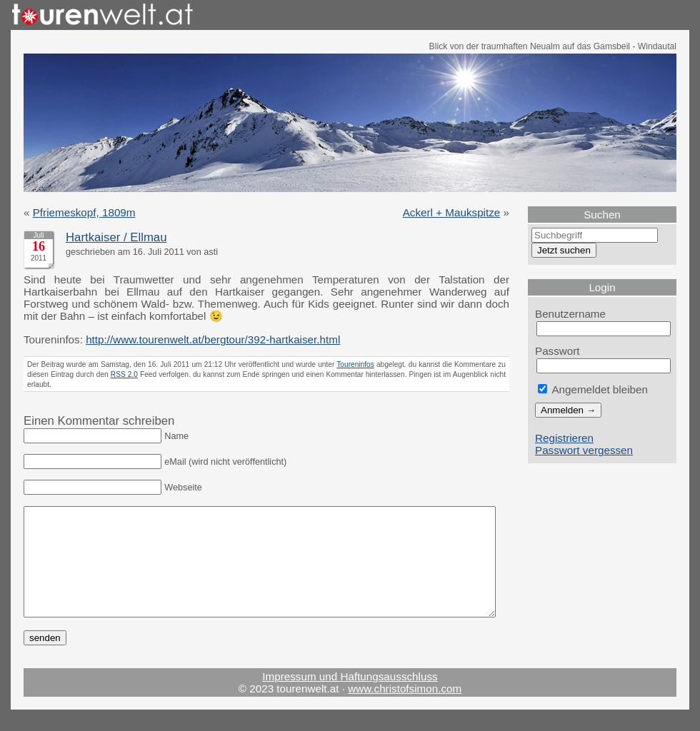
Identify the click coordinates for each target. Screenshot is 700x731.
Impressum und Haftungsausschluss (350, 698)
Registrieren (564, 438)
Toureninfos (355, 364)
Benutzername (570, 314)
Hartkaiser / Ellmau (116, 237)
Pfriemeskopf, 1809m (84, 212)
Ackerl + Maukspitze (452, 212)
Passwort (557, 351)
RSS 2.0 (124, 374)
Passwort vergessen (584, 450)
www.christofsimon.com (405, 710)
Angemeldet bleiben (593, 389)
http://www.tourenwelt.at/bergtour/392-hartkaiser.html (213, 339)
